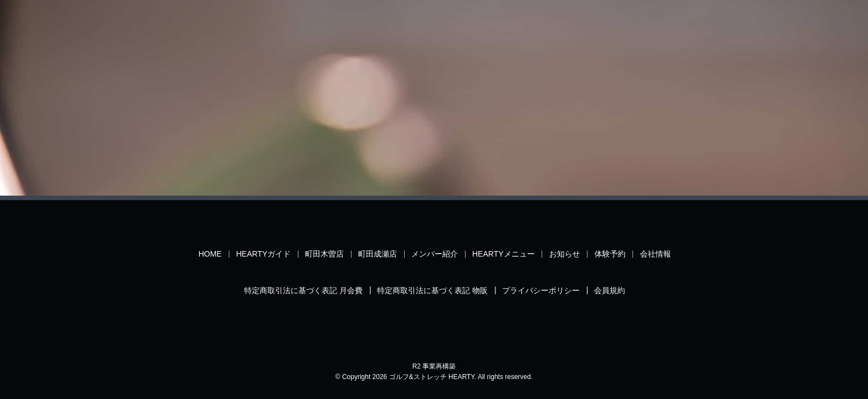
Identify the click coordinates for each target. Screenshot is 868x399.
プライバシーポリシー (541, 290)
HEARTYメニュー (503, 254)
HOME (210, 254)
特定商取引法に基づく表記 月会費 (303, 290)
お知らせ (565, 254)
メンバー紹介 (435, 254)
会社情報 (655, 254)
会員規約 (609, 290)
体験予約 (610, 254)
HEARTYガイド (263, 254)
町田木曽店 (324, 254)
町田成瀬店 (378, 254)
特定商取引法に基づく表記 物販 (432, 290)
